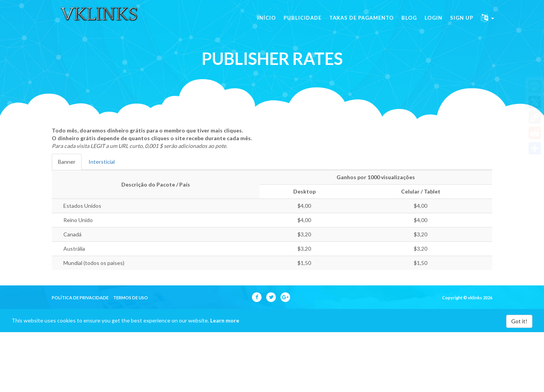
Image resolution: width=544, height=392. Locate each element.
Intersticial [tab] (102, 162)
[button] (488, 23)
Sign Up (462, 23)
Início (267, 23)
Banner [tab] (67, 162)
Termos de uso (131, 298)
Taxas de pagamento (361, 23)
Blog (409, 23)
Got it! (519, 321)
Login (433, 23)
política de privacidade (80, 298)
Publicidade (303, 23)
